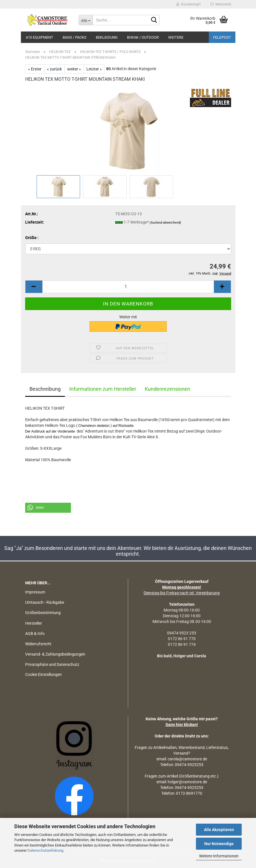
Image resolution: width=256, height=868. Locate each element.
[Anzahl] (128, 287)
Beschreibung (45, 389)
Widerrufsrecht (38, 644)
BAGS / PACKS (75, 37)
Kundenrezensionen (167, 389)
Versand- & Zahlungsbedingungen (55, 654)
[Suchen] (154, 20)
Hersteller (34, 623)
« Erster (35, 69)
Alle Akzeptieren (219, 830)
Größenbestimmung (43, 613)
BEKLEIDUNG (107, 37)
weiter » (74, 69)
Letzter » (94, 69)
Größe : (32, 238)
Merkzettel (221, 4)
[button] (34, 287)
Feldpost (222, 37)
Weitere (176, 37)
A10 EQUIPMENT (39, 37)
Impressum (35, 592)
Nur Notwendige (219, 844)
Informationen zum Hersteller (103, 389)
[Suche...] (86, 20)
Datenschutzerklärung (45, 850)
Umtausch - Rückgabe (45, 602)
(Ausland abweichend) (165, 223)
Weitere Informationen (219, 856)
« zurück (54, 69)
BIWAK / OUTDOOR (143, 37)
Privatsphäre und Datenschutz (52, 664)
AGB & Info (35, 634)
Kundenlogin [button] (188, 4)
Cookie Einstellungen (43, 674)
